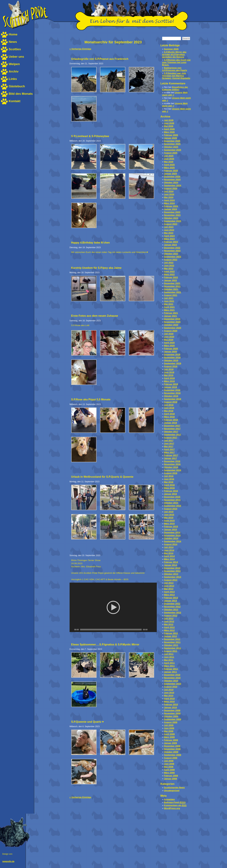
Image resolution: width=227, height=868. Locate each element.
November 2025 (172, 144)
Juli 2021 (169, 298)
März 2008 (169, 773)
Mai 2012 (169, 624)
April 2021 (169, 307)
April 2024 (169, 200)
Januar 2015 (170, 529)
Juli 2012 (169, 618)
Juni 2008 (169, 764)
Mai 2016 (169, 482)
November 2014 (172, 535)
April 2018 (169, 414)
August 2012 (171, 615)
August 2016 (171, 473)
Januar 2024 (170, 209)
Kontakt (15, 101)
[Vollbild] (154, 630)
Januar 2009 (170, 743)
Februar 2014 (171, 562)
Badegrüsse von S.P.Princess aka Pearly (175, 69)
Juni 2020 (169, 337)
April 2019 (169, 378)
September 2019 (173, 363)
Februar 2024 (171, 206)
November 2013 (172, 571)
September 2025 (173, 150)
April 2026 (169, 129)
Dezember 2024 (172, 177)
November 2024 (172, 180)
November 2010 (172, 678)
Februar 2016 (171, 491)
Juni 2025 (169, 159)
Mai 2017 (169, 446)
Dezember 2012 (172, 604)
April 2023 (169, 236)
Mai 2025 (169, 162)
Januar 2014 (170, 565)
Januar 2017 (170, 458)
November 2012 (172, 607)
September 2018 (173, 399)
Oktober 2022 (171, 254)
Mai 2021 (169, 304)
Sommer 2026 (171, 49)
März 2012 (169, 630)
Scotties (15, 49)
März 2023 (169, 239)
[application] (113, 607)
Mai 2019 (169, 375)
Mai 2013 (169, 589)
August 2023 (171, 224)
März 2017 (169, 452)
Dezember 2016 (172, 461)
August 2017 (171, 438)
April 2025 (169, 165)
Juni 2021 (169, 301)
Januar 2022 (170, 280)
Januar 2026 (170, 138)
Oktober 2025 (171, 147)
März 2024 (169, 203)
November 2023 (172, 215)
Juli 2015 (169, 512)
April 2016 (169, 485)
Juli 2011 (169, 654)
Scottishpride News (174, 788)
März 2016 (169, 488)
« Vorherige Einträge (80, 49)
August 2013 (171, 580)
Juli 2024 (169, 191)
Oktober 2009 (171, 716)
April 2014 (169, 556)
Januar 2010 (170, 707)
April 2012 (169, 627)
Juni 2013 (169, 586)
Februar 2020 (171, 349)
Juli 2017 (169, 441)
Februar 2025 (171, 171)
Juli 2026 (169, 120)
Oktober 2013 (171, 574)
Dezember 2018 (172, 390)
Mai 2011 (169, 660)
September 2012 (173, 613)
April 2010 (169, 699)
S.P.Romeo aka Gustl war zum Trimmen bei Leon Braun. (177, 62)
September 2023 (173, 221)
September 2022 (173, 257)
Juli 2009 (169, 725)
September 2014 (173, 541)
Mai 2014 (169, 553)
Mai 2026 (169, 126)
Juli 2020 (169, 334)
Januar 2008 (170, 779)
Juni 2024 (169, 194)
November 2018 (172, 393)
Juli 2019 (169, 369)
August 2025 (171, 153)
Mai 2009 (169, 731)
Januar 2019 (170, 387)
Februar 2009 (171, 740)
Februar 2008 (171, 776)
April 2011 (169, 663)
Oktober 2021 (171, 289)
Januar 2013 (170, 601)
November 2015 (172, 500)
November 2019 (172, 357)
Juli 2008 (169, 761)
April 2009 (169, 734)
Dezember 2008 (172, 746)
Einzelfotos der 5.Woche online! (175, 88)
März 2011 (169, 666)
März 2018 (169, 417)
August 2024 (171, 188)
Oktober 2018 (171, 396)
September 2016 (173, 470)
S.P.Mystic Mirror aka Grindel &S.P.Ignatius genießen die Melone (174, 54)
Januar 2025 (170, 174)
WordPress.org (172, 808)
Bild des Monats (21, 94)
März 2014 (169, 559)
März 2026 (169, 132)
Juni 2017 (169, 443)
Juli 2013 (169, 583)
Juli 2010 (169, 690)
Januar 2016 (170, 494)
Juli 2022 (169, 263)
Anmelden (169, 799)
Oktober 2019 (171, 360)
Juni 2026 (169, 123)
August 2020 (171, 331)
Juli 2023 (169, 227)
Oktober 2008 (171, 752)
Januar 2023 (170, 245)
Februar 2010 (171, 704)
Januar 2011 (170, 672)
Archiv (14, 71)
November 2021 (172, 286)
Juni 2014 (169, 550)
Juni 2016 (169, 479)
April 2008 (169, 770)
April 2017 (169, 449)
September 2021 (173, 292)
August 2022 (171, 260)
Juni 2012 (169, 621)
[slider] (111, 630)
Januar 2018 (170, 423)
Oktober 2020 (171, 325)
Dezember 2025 (172, 141)
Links (13, 79)
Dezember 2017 (172, 426)
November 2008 (172, 749)
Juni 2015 (169, 515)
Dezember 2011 (172, 639)
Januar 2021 (170, 316)
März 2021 (169, 310)
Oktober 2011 (171, 645)
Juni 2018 (169, 408)
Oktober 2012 (171, 610)
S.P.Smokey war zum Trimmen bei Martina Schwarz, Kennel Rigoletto (176, 76)
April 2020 (169, 343)
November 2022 (172, 251)
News (13, 42)
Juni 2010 (169, 693)
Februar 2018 (171, 420)
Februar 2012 (171, 633)
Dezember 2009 (172, 710)
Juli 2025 (169, 156)
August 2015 (171, 509)
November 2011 (172, 642)
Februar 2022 (171, 277)
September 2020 (173, 328)
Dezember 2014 (172, 532)
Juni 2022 (169, 266)
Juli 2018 (169, 405)
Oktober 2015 (171, 503)
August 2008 (171, 758)
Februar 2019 (171, 384)
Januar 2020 (170, 352)
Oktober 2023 (171, 218)
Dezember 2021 (172, 283)
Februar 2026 (171, 135)
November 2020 (172, 322)
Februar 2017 (171, 455)
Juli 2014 (169, 547)
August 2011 (171, 651)
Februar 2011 (171, 669)
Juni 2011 (169, 657)
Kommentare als (175, 805)
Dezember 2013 (172, 568)
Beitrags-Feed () (175, 802)
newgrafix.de (8, 861)
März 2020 (169, 346)
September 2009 (173, 719)
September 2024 (173, 185)
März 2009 (169, 737)
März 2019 (169, 381)
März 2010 (169, 702)
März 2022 (169, 274)
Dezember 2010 (172, 675)
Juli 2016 (169, 476)
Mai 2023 (169, 233)
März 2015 (169, 524)
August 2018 (171, 402)
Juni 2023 (169, 230)
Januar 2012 (170, 636)
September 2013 (173, 577)
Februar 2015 (171, 527)
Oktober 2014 (171, 538)
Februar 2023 (171, 242)
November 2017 (172, 429)
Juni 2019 (169, 372)
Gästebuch (17, 86)
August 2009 (171, 722)
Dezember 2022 (172, 248)
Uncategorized (172, 790)
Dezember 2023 (172, 212)
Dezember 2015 (172, 497)
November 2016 (172, 464)
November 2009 (172, 713)
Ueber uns (16, 57)
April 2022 (169, 271)
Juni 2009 (169, 728)
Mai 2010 (169, 696)
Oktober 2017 (171, 432)
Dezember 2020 (172, 319)
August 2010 (171, 687)
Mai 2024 (169, 197)
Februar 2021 (171, 313)
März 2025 (169, 168)
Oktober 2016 (171, 467)
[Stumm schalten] (150, 630)
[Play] (72, 630)
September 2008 (173, 755)
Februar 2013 (171, 598)
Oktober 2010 (171, 681)
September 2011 (173, 648)
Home (13, 34)
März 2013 (169, 595)
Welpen (14, 64)
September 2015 (173, 506)
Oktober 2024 (171, 182)
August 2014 (171, 544)
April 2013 (169, 592)
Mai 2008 (169, 767)
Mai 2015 (169, 518)
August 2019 (171, 366)
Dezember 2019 (172, 354)
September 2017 (173, 435)
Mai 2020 (169, 340)
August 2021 (171, 295)
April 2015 (169, 521)
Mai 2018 (169, 411)
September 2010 (173, 684)
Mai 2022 (169, 268)
